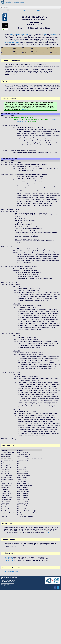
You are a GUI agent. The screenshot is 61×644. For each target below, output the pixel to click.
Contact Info (54, 53)
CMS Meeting (27, 53)
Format (4, 53)
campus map (25, 109)
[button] (8, 10)
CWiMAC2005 (9, 559)
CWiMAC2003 (9, 561)
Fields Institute (54, 34)
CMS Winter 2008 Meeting (11, 43)
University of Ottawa (17, 41)
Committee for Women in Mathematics (21, 34)
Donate (38, 10)
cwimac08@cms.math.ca (11, 571)
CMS (45, 34)
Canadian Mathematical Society (9, 577)
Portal (23, 10)
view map (47, 533)
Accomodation (46, 49)
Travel (44, 53)
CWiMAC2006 (9, 557)
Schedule (16, 49)
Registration (35, 49)
